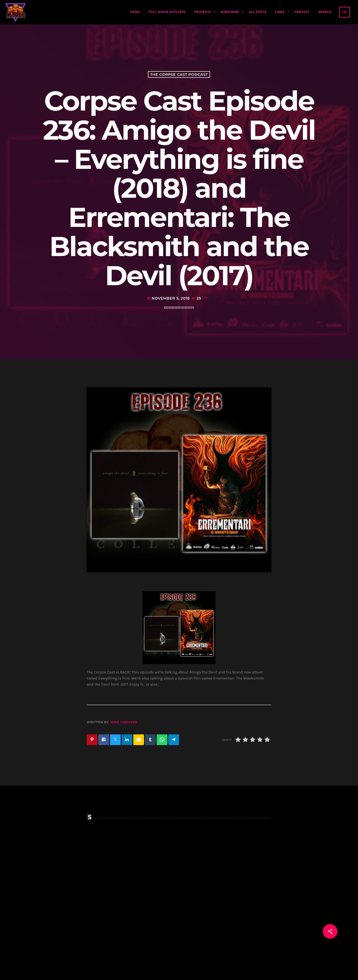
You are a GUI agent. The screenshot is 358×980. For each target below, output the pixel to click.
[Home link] (16, 12)
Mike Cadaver (124, 722)
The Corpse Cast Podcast (179, 74)
